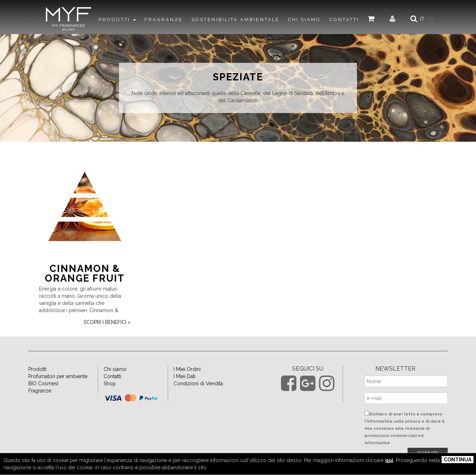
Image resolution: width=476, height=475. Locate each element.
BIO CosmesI (43, 384)
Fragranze (40, 391)
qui (389, 460)
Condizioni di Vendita (198, 384)
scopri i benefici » (107, 322)
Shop (110, 384)
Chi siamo (115, 369)
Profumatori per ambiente (58, 376)
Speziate (238, 77)
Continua (458, 460)
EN (431, 19)
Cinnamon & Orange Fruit (85, 273)
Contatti (112, 376)
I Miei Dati (184, 376)
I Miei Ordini (187, 369)
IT (422, 19)
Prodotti (37, 369)
